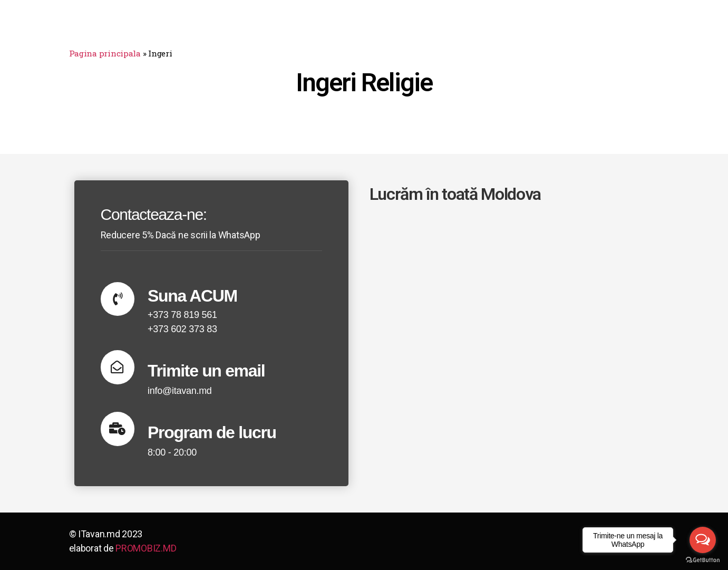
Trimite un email (207, 371)
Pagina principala (105, 53)
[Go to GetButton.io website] (703, 560)
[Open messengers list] (703, 540)
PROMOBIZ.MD (146, 548)
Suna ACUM (193, 296)
